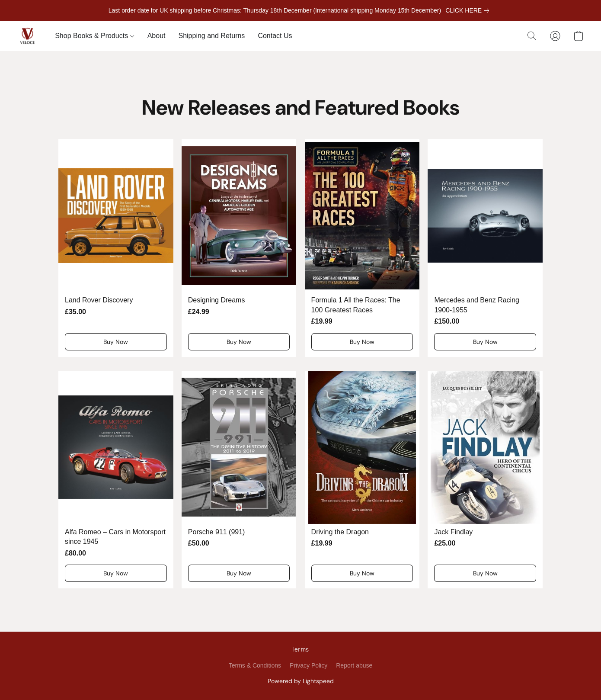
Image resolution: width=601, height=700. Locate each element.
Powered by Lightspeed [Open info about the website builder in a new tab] (301, 681)
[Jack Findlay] (485, 480)
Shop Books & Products (94, 36)
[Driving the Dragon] (362, 480)
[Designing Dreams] (239, 248)
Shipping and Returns (211, 36)
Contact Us (275, 36)
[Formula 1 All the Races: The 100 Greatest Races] (362, 248)
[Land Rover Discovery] (116, 248)
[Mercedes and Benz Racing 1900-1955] (485, 248)
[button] (27, 36)
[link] (469, 10)
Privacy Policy (308, 665)
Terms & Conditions (255, 665)
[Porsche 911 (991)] (239, 480)
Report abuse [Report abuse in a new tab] (354, 665)
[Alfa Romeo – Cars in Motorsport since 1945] (116, 480)
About (157, 36)
